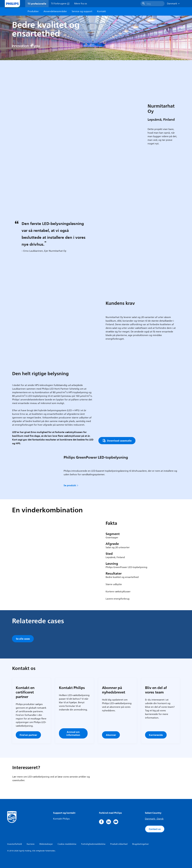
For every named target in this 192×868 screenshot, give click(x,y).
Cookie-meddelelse (67, 844)
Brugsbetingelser (141, 844)
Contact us (155, 829)
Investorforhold (15, 844)
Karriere (31, 844)
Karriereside (156, 735)
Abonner (111, 735)
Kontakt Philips (61, 819)
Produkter (33, 11)
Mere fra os (81, 4)
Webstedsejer (46, 844)
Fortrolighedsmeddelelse (93, 844)
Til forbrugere (60, 4)
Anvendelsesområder (55, 11)
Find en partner (28, 735)
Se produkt (71, 485)
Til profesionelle (37, 4)
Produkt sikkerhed (119, 844)
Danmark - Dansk (154, 819)
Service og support (82, 11)
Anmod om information (73, 733)
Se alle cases (23, 639)
